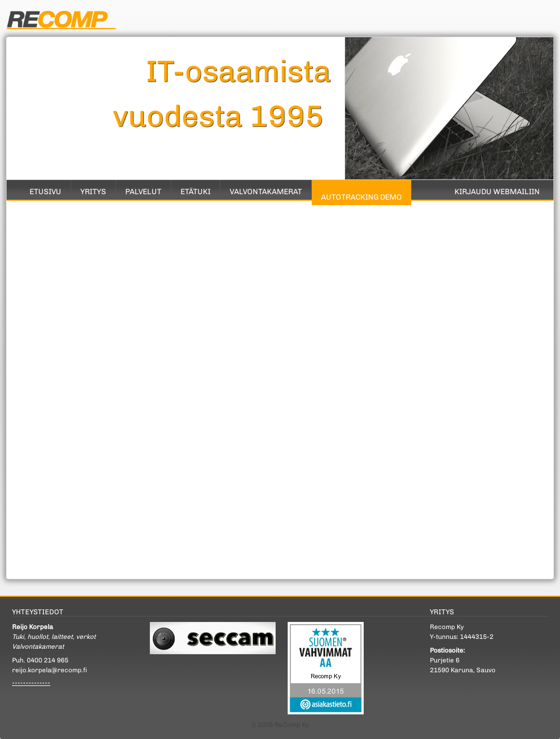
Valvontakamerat (266, 191)
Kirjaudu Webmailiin (497, 191)
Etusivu (45, 191)
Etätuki (196, 191)
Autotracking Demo (361, 197)
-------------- (31, 682)
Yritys (93, 191)
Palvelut (143, 191)
